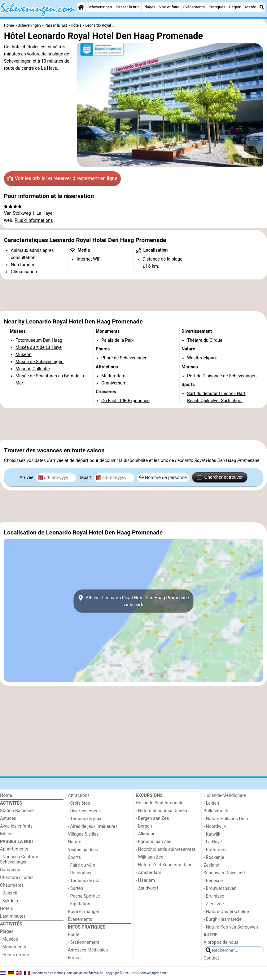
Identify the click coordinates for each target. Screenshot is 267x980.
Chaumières (12, 885)
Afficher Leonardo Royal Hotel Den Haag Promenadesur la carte (133, 601)
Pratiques (217, 7)
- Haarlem (145, 880)
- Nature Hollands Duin (226, 819)
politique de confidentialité (85, 973)
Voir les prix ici (62, 178)
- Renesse (213, 881)
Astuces (8, 818)
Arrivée (27, 478)
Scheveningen (100, 7)
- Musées (9, 939)
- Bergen (144, 826)
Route (74, 935)
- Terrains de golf (84, 881)
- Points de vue (15, 955)
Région (235, 7)
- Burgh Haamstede (223, 919)
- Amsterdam (149, 873)
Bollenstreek (216, 811)
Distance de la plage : (164, 259)
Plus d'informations (34, 220)
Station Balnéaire (17, 811)
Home (6, 795)
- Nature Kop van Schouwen (231, 927)
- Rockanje (214, 857)
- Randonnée (80, 873)
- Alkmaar (145, 834)
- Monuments (13, 947)
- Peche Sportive (84, 896)
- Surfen (75, 888)
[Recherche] (262, 7)
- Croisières (79, 803)
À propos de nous (221, 942)
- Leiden (211, 803)
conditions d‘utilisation (48, 973)
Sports (74, 857)
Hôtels (7, 909)
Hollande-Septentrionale (160, 803)
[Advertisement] (133, 295)
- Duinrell (9, 893)
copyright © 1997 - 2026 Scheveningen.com (136, 973)
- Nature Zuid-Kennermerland (164, 865)
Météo (251, 7)
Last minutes (13, 916)
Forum (74, 958)
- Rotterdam (215, 850)
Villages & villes (83, 834)
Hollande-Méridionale (225, 795)
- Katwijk (212, 834)
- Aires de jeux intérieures (93, 826)
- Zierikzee (214, 904)
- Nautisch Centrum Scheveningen (19, 859)
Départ (86, 478)
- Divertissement (84, 811)
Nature (74, 842)
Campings (10, 870)
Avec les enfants (16, 826)
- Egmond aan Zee (153, 842)
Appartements (14, 849)
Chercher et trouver (220, 477)
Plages (149, 7)
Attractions (79, 795)
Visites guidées (83, 850)
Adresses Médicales (88, 950)
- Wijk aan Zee (149, 857)
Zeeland (211, 865)
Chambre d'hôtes (17, 878)
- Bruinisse (214, 896)
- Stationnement (83, 942)
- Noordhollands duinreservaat (165, 849)
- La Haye (213, 842)
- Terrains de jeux (85, 819)
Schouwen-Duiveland (224, 873)
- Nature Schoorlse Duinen (161, 811)
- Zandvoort (147, 888)
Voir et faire (169, 7)
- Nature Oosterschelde (226, 912)
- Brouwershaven (220, 888)
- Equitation (79, 904)
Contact (211, 958)
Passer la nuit (128, 7)
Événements (194, 7)
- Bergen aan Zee (152, 818)
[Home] (81, 7)
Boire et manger (84, 912)
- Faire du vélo (81, 865)
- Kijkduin (9, 901)
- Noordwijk (215, 826)
